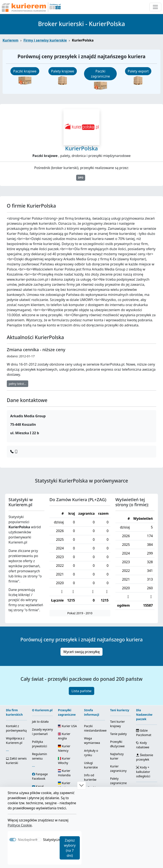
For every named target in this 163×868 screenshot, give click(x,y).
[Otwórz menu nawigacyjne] (155, 7)
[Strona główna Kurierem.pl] (31, 7)
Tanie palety (118, 734)
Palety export (138, 71)
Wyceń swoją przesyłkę (81, 652)
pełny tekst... (18, 384)
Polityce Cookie (20, 825)
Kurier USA (67, 726)
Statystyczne (53, 840)
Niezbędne (26, 840)
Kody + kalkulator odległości (143, 772)
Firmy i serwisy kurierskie (45, 40)
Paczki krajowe (25, 71)
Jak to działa (40, 722)
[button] (81, 785)
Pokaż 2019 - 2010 (80, 613)
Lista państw (81, 691)
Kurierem (11, 40)
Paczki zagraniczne (100, 74)
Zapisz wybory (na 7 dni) (70, 848)
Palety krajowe (63, 71)
